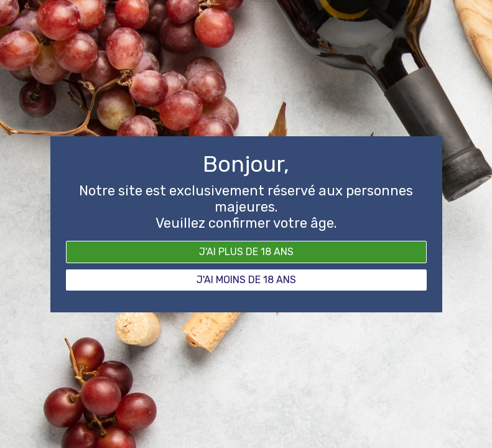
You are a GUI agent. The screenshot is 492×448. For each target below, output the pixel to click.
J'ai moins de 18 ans (246, 280)
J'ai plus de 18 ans (246, 252)
